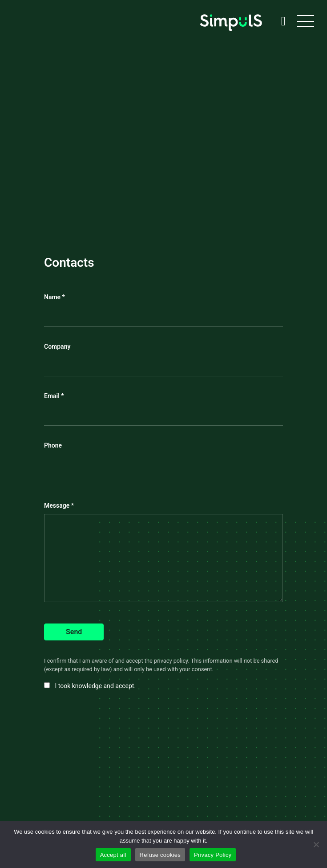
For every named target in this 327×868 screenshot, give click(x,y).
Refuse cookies (160, 855)
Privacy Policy (213, 855)
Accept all (113, 855)
